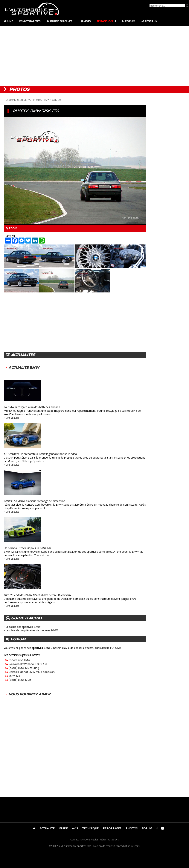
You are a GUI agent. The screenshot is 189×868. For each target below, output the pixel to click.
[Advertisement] (94, 56)
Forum (128, 21)
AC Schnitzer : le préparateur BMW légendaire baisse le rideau (41, 454)
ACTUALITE (47, 828)
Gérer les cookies (109, 840)
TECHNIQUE (90, 828)
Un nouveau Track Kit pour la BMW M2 (27, 548)
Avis (86, 21)
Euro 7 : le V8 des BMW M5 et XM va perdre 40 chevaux (37, 595)
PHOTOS (38, 100)
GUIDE (63, 828)
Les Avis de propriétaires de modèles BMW (32, 630)
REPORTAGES (112, 828)
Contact (74, 840)
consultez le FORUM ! (108, 648)
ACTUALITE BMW (24, 368)
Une (8, 21)
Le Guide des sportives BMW (23, 627)
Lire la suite (12, 418)
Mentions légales (89, 840)
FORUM (147, 828)
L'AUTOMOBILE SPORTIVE (18, 100)
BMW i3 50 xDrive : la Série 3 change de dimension (34, 501)
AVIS (75, 828)
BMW (47, 100)
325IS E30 (56, 100)
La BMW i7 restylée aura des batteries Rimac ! (32, 407)
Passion (105, 21)
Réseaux (149, 21)
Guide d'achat (59, 21)
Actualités (30, 21)
